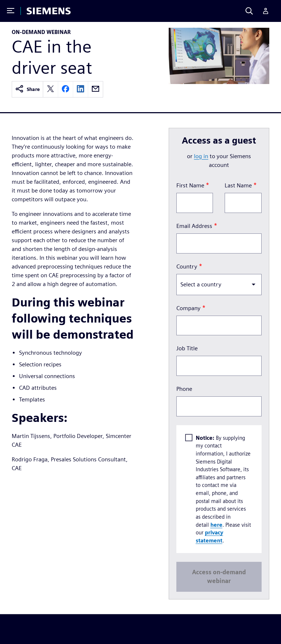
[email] (95, 89)
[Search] (249, 11)
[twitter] (50, 89)
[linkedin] (80, 89)
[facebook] (65, 89)
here (216, 524)
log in (201, 156)
